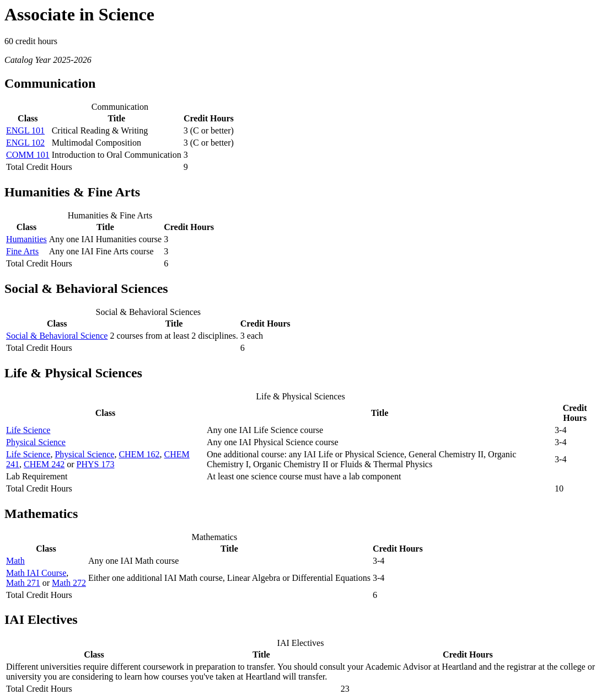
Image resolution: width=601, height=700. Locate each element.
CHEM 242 (44, 464)
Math (15, 561)
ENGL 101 (25, 130)
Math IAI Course (36, 573)
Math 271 (23, 583)
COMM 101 (28, 155)
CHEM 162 (139, 454)
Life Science (28, 430)
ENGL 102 (25, 143)
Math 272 (69, 583)
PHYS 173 (96, 464)
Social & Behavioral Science (57, 336)
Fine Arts (22, 251)
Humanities (26, 239)
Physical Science (36, 442)
